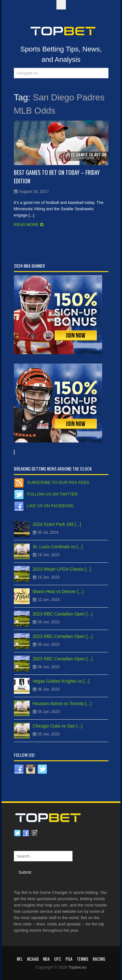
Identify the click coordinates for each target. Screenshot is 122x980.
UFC (58, 959)
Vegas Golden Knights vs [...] (61, 681)
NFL (20, 959)
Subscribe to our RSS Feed (58, 482)
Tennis (82, 959)
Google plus (34, 833)
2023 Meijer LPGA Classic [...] (62, 569)
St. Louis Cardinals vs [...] (58, 547)
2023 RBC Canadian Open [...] (63, 614)
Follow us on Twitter (52, 494)
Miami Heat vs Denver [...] (58, 591)
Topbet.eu (77, 967)
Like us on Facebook (50, 506)
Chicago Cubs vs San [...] (58, 726)
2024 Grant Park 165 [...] (57, 524)
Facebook (26, 833)
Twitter (17, 833)
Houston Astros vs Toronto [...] (62, 704)
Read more (26, 225)
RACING (99, 959)
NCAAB (33, 959)
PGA (69, 959)
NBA (46, 959)
